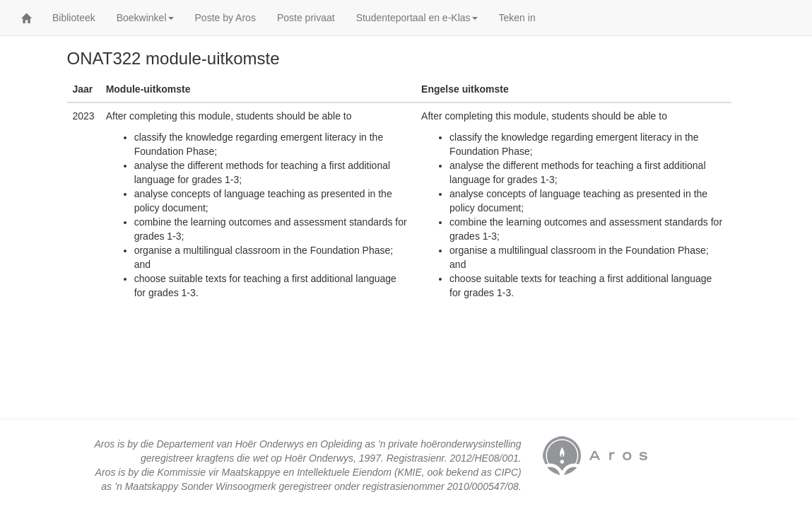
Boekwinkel (145, 18)
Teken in (517, 18)
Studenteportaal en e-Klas (417, 18)
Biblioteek (74, 18)
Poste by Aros (225, 18)
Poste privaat (306, 18)
